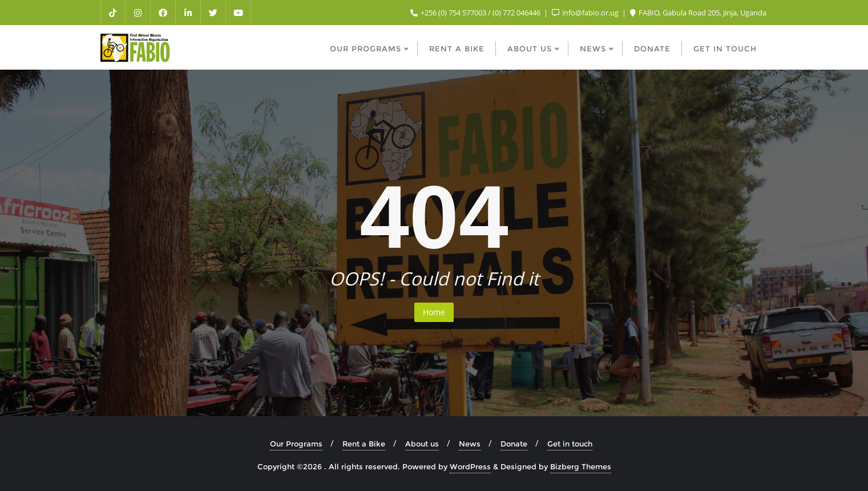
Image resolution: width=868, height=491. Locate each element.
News (470, 444)
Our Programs (296, 444)
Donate (514, 444)
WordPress (470, 466)
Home (434, 312)
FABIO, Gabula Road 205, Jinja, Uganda (698, 13)
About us (422, 444)
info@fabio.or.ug (586, 13)
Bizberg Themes (581, 466)
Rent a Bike (364, 444)
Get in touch (570, 444)
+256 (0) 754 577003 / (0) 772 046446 (476, 13)
